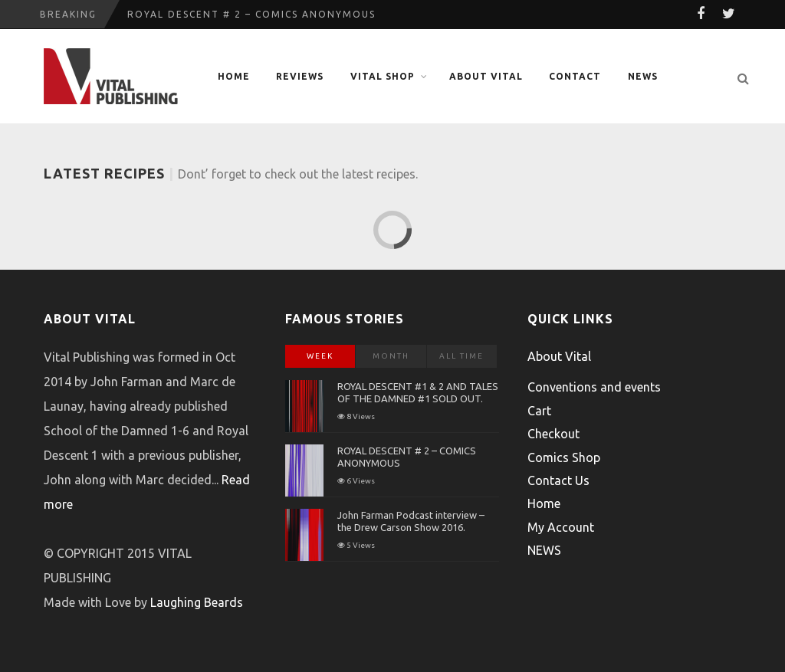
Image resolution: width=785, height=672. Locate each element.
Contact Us (558, 480)
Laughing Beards (197, 602)
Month (391, 356)
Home (234, 76)
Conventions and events (594, 387)
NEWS (643, 76)
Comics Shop (564, 457)
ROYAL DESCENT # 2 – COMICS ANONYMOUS (251, 14)
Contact (575, 76)
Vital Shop (383, 76)
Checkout (553, 434)
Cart (539, 411)
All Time (461, 356)
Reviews (300, 76)
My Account (561, 527)
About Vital (486, 76)
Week (320, 356)
